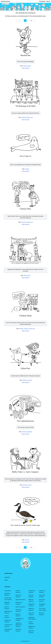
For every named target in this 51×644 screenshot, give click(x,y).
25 (31, 20)
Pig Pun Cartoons (31, 623)
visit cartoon (25, 68)
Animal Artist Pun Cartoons (8, 599)
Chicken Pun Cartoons (8, 621)
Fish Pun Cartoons (20, 607)
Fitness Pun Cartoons (19, 610)
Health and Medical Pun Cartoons (19, 625)
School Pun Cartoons (42, 591)
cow (32, 117)
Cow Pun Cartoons (18, 591)
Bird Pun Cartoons (7, 608)
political (28, 117)
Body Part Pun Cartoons (8, 612)
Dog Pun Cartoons (20, 600)
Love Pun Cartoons (31, 596)
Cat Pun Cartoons (7, 617)
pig (28, 380)
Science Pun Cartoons (42, 596)
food (30, 380)
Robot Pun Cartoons (31, 632)
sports (29, 66)
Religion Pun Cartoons (32, 627)
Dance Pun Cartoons (18, 596)
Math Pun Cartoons (31, 600)
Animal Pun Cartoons (7, 594)
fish (30, 485)
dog (29, 275)
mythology (29, 432)
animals (25, 66)
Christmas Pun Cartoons (8, 626)
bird (32, 222)
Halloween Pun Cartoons (20, 619)
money (30, 329)
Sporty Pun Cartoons (42, 600)
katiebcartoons (5, 1)
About (6, 580)
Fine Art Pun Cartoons (19, 603)
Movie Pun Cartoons (31, 609)
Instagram (7, 577)
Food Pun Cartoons (18, 615)
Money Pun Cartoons (32, 605)
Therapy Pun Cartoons (42, 605)
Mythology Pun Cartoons (32, 618)
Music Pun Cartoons (31, 614)
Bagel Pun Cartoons (7, 603)
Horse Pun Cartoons (18, 630)
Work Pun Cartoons (42, 614)
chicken (28, 222)
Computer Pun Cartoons (8, 630)
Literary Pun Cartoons (32, 591)
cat (28, 485)
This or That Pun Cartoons (43, 609)
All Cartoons (8, 591)
